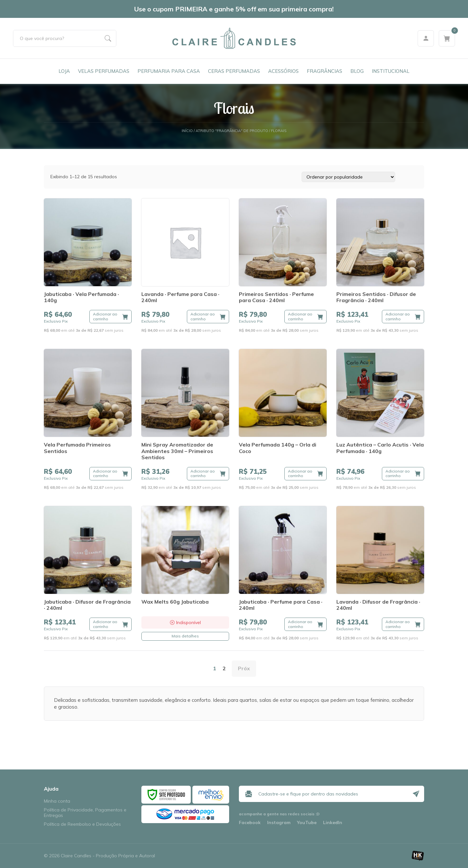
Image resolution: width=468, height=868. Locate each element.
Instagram (279, 823)
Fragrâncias (325, 71)
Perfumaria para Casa (169, 71)
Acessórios (283, 71)
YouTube (307, 823)
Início (187, 131)
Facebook (250, 823)
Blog (357, 71)
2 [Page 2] (224, 668)
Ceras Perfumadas (234, 71)
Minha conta (57, 801)
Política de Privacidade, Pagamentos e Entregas (85, 813)
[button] (110, 317)
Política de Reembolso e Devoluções (82, 824)
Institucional (391, 71)
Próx (244, 668)
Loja (64, 71)
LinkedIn (333, 823)
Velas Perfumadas (104, 71)
